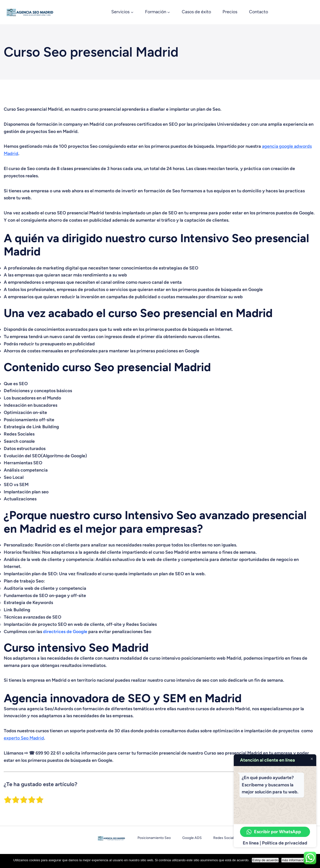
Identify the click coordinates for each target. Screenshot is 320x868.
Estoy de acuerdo (265, 860)
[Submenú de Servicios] (132, 12)
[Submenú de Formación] (169, 12)
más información (294, 860)
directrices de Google (65, 632)
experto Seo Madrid (24, 738)
